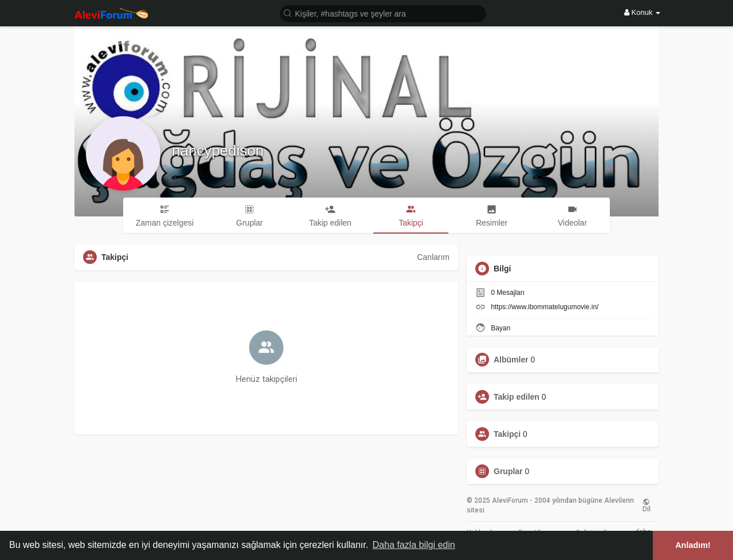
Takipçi (507, 434)
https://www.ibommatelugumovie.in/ (545, 307)
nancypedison (218, 151)
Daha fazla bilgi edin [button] (414, 545)
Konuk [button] (642, 12)
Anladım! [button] (693, 545)
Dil (647, 506)
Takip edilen (517, 397)
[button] (383, 13)
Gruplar (508, 471)
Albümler (511, 360)
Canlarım (433, 257)
